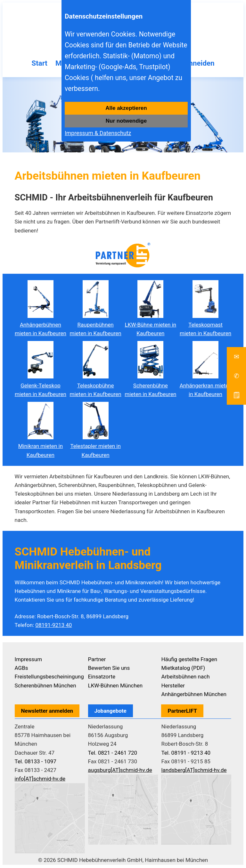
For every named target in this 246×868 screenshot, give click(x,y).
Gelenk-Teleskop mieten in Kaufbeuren (41, 386)
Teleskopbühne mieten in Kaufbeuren (96, 386)
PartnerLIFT (182, 711)
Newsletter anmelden (47, 711)
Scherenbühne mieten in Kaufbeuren (150, 386)
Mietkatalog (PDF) (183, 669)
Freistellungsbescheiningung (49, 677)
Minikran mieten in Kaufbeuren (41, 447)
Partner (97, 660)
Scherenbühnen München (45, 686)
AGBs (21, 669)
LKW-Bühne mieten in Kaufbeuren (150, 325)
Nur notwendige (126, 121)
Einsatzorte (102, 677)
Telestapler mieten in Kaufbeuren (95, 447)
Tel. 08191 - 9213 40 (186, 753)
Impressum (29, 660)
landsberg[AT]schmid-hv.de (194, 771)
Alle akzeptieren (126, 108)
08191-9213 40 (53, 626)
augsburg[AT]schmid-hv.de (120, 771)
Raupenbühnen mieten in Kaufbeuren (96, 325)
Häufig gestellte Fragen (189, 660)
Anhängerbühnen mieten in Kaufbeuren (41, 325)
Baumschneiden (192, 64)
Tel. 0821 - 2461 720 (113, 753)
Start (35, 64)
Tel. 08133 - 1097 (36, 762)
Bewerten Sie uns (109, 669)
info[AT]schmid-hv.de (40, 780)
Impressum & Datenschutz (98, 133)
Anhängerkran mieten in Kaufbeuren (206, 386)
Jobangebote (111, 711)
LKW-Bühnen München (115, 686)
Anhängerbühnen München (194, 695)
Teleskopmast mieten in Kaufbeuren (205, 325)
